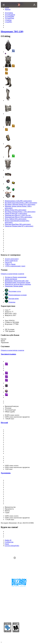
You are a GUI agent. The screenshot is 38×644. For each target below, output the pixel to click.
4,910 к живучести (11, 261)
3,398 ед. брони (10, 264)
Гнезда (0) (8, 262)
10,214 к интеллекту (12, 259)
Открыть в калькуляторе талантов (12, 274)
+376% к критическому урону (15, 266)
